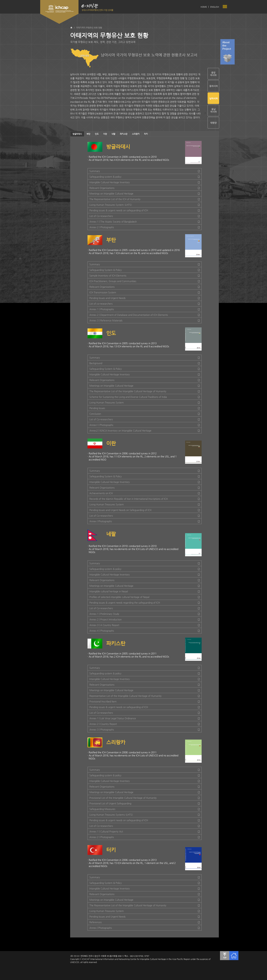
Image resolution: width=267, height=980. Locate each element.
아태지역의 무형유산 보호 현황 (89, 28)
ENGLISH (215, 7)
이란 (105, 134)
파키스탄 (124, 134)
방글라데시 (77, 134)
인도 (97, 134)
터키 (146, 134)
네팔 (113, 134)
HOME (204, 7)
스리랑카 (136, 134)
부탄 (88, 134)
